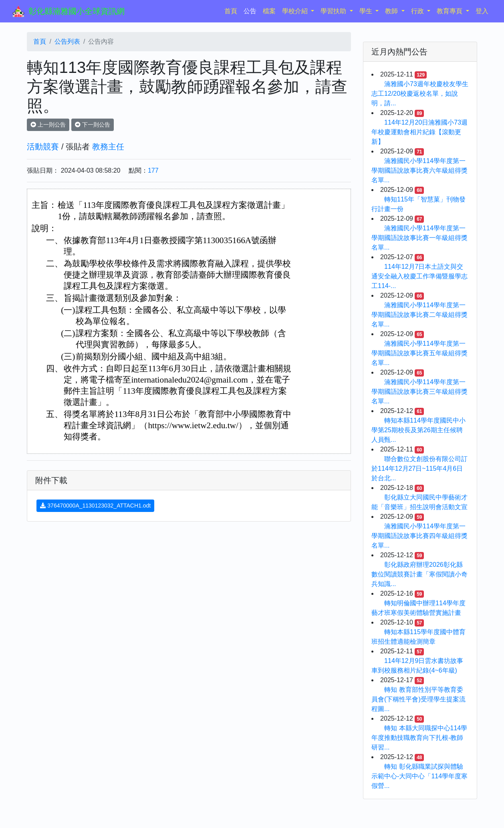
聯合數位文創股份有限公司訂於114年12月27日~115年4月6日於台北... (419, 468)
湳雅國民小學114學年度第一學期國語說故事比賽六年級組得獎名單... (419, 170)
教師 (392, 11)
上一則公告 (48, 125)
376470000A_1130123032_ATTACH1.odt (95, 506)
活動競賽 (43, 147)
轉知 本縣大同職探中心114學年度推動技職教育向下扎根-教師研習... (419, 738)
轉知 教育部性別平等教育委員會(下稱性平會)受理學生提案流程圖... (418, 699)
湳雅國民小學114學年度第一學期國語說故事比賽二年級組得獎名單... (419, 315)
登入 (482, 11)
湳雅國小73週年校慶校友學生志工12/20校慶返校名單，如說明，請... (420, 94)
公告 (250, 11)
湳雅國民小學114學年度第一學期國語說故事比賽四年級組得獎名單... (419, 536)
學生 (367, 11)
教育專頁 (450, 11)
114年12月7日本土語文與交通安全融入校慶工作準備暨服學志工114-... (419, 276)
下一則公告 (93, 125)
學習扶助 (334, 11)
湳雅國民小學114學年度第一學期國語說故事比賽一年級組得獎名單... (419, 238)
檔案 (269, 11)
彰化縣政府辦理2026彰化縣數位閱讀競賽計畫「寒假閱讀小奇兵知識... (419, 574)
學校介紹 (296, 11)
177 (153, 170)
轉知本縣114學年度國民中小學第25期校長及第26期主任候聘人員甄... (418, 430)
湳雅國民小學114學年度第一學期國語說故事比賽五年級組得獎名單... (419, 353)
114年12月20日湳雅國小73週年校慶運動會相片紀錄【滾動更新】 (419, 132)
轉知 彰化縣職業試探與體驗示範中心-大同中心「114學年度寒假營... (419, 776)
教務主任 (108, 147)
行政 (418, 11)
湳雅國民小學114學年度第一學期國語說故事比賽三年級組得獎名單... (419, 392)
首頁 (232, 10)
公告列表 (67, 41)
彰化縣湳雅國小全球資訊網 (77, 11)
